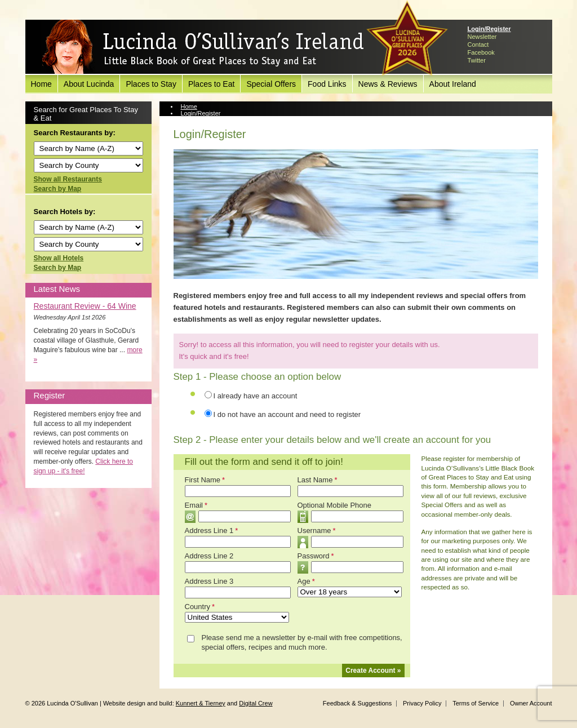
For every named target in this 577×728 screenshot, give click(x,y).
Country (200, 607)
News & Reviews (388, 84)
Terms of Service (476, 703)
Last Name (318, 480)
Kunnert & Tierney (201, 703)
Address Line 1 (212, 531)
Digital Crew (256, 703)
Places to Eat (212, 84)
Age (306, 581)
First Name (205, 480)
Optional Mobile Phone (335, 505)
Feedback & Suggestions (357, 703)
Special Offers (271, 84)
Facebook (481, 52)
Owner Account (531, 703)
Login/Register (489, 29)
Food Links (327, 84)
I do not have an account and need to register (287, 414)
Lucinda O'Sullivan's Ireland (203, 47)
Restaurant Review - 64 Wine (85, 306)
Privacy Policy (422, 703)
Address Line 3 (209, 581)
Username (317, 531)
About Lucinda (89, 84)
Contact (478, 45)
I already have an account (256, 396)
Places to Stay (151, 84)
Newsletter (482, 37)
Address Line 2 (209, 556)
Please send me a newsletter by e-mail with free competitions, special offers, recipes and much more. (302, 642)
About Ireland (453, 84)
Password (316, 556)
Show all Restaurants (68, 179)
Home (41, 84)
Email (196, 505)
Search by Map (58, 189)
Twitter (477, 60)
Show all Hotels (59, 258)
